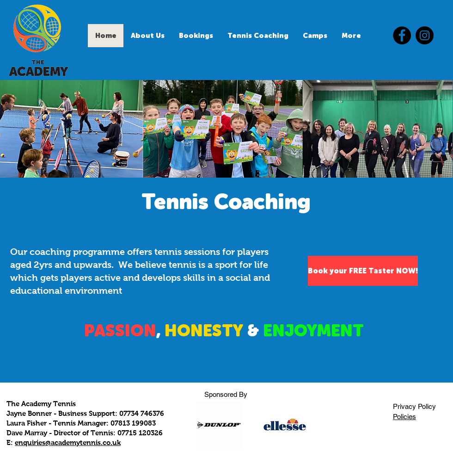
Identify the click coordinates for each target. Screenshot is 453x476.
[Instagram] (425, 35)
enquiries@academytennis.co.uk (68, 442)
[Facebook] (402, 35)
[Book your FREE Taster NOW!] (363, 271)
